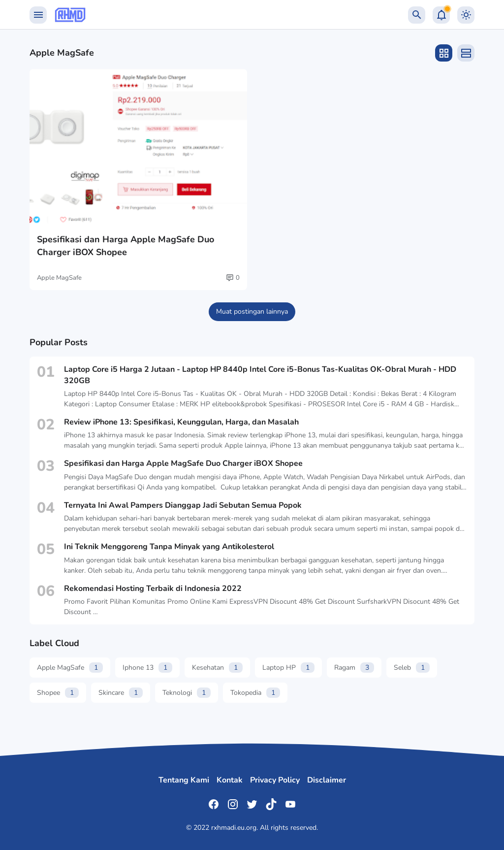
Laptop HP (288, 668)
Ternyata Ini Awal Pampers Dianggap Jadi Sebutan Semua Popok (183, 505)
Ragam (354, 668)
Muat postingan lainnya (252, 311)
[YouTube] (290, 804)
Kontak (230, 780)
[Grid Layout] (444, 53)
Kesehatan (217, 668)
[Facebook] (214, 804)
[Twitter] (252, 804)
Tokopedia (255, 693)
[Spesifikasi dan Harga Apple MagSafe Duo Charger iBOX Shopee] (138, 147)
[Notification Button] (441, 15)
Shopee (58, 693)
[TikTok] (271, 804)
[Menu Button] (38, 15)
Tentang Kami (184, 780)
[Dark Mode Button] (466, 15)
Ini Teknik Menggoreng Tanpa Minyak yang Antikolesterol (169, 547)
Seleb (412, 668)
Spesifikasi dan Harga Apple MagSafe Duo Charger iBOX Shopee (126, 245)
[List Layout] (466, 53)
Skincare (121, 693)
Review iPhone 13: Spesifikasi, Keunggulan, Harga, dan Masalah (181, 422)
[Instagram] (233, 804)
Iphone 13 (147, 668)
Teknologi (187, 693)
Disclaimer (327, 780)
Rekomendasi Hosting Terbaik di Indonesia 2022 (153, 588)
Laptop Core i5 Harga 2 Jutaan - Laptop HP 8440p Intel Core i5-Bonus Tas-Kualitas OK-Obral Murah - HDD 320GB (260, 375)
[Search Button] (417, 15)
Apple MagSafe (59, 278)
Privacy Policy (275, 780)
